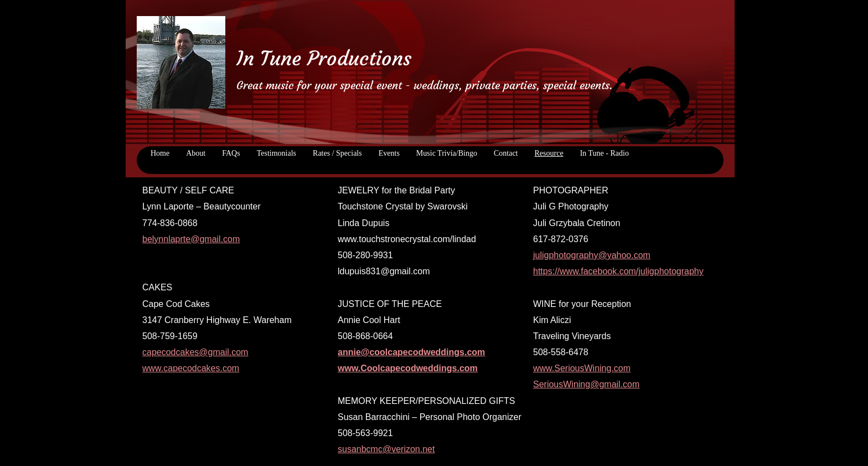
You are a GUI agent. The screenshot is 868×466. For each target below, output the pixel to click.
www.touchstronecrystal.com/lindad (407, 239)
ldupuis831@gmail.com (384, 271)
